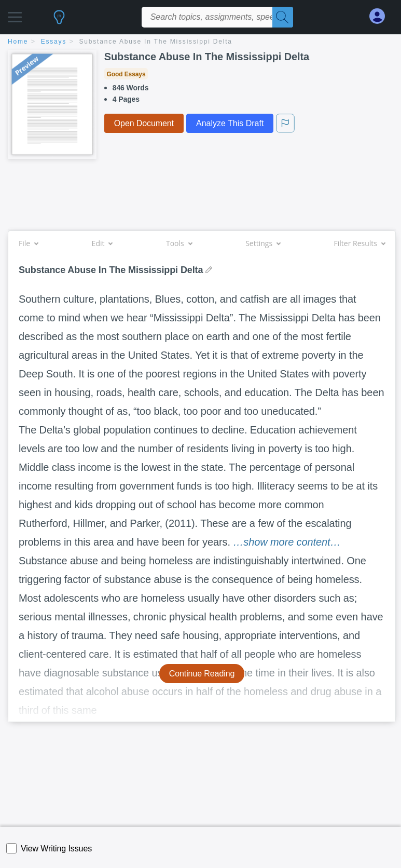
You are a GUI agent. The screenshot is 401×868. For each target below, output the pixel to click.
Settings (263, 243)
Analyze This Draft (230, 123)
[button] (15, 14)
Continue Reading (202, 674)
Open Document (144, 123)
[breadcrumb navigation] (200, 42)
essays (54, 42)
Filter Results (359, 243)
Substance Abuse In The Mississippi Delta (156, 42)
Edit (102, 243)
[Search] (283, 17)
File (28, 243)
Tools (179, 243)
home (18, 42)
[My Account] (381, 16)
